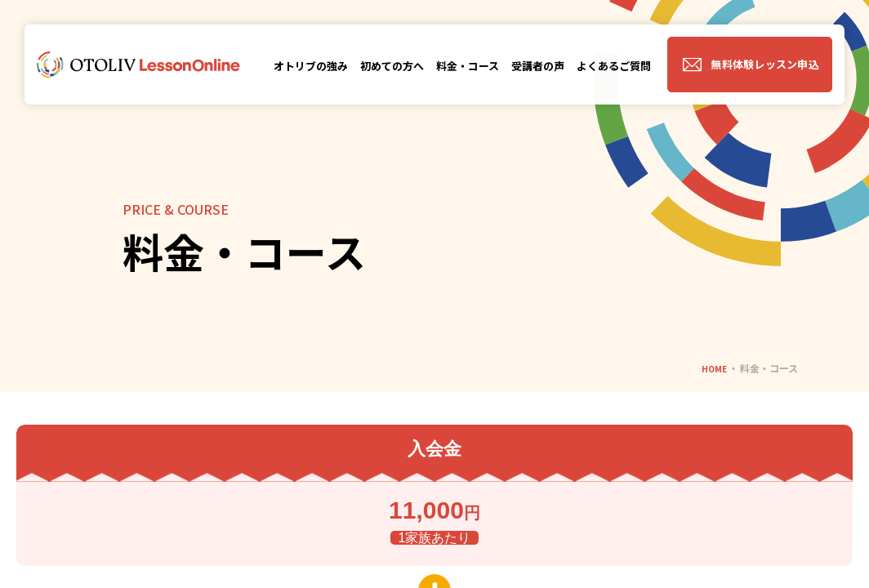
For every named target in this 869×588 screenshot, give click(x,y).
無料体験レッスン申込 (765, 64)
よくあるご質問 (614, 66)
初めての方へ (392, 66)
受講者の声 (538, 66)
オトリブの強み (311, 66)
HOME (712, 368)
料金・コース (468, 66)
